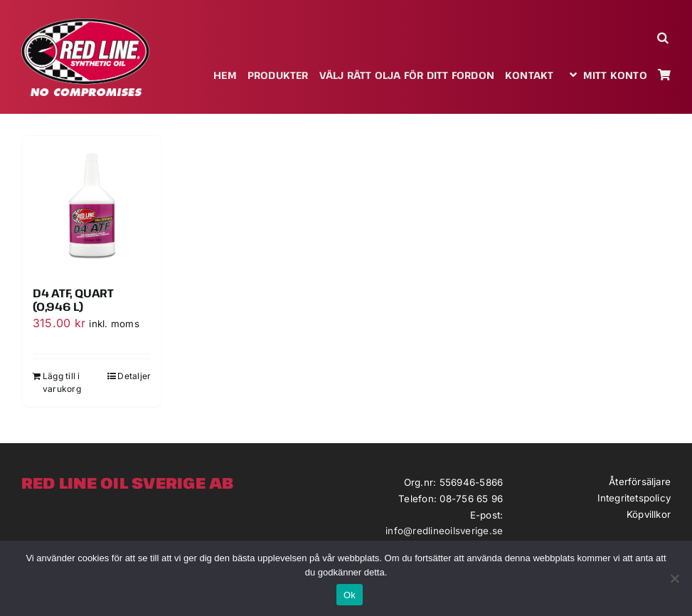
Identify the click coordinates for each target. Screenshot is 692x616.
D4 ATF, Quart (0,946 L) (73, 300)
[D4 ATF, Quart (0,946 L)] (92, 206)
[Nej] (674, 578)
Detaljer (134, 376)
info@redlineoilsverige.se (444, 531)
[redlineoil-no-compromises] (85, 23)
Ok (350, 595)
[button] (664, 37)
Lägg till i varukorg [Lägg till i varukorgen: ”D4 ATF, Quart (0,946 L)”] (62, 382)
